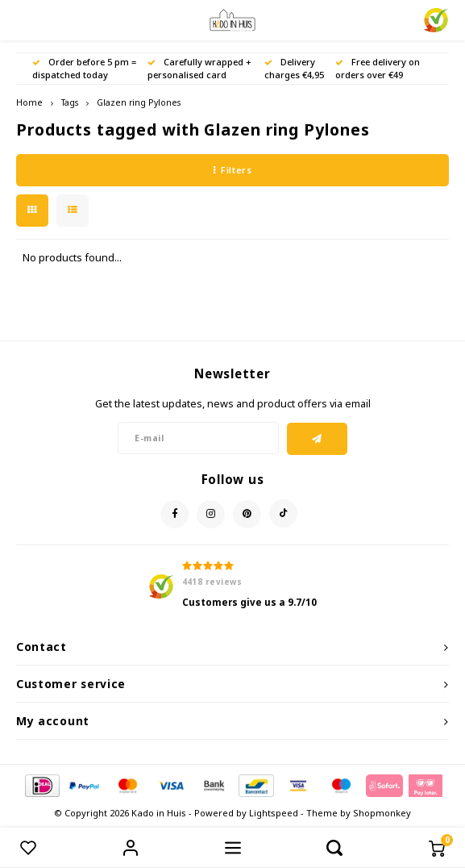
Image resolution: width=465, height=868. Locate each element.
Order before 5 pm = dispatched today (84, 68)
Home (29, 102)
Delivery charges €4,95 (294, 68)
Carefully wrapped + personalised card (199, 68)
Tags (70, 102)
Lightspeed (274, 813)
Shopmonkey (382, 813)
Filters (232, 170)
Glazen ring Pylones (139, 102)
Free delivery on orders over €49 (378, 68)
